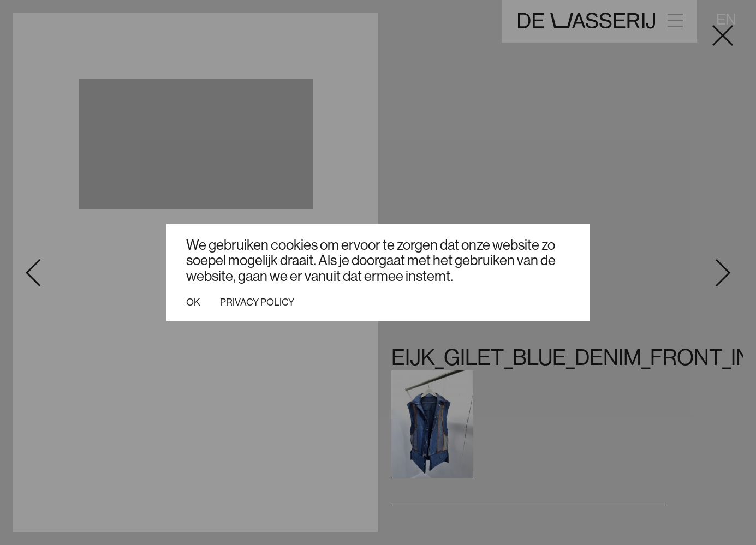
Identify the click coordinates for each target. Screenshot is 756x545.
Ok (193, 302)
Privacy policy (257, 302)
